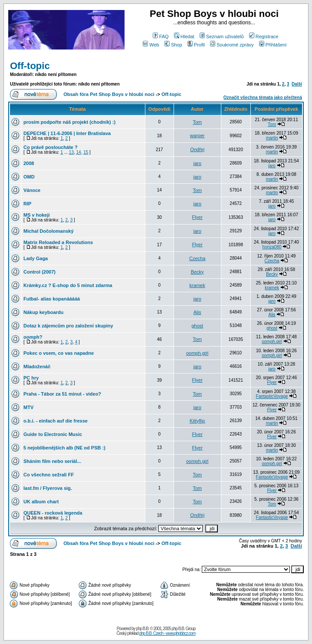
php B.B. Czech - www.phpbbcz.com (167, 633)
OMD (29, 177)
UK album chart (41, 502)
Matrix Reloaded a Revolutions (58, 242)
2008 (29, 163)
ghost (197, 326)
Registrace (264, 36)
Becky (197, 272)
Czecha (197, 258)
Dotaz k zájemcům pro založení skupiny (68, 326)
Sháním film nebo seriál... (52, 461)
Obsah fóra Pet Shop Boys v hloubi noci (109, 94)
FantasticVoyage (272, 396)
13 (71, 152)
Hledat (184, 36)
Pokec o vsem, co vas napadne (59, 353)
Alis (197, 312)
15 (86, 152)
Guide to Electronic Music (53, 434)
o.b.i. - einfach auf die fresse (56, 421)
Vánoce (32, 190)
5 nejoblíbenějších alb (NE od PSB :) (64, 448)
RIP (27, 204)
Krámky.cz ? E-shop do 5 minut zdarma (68, 285)
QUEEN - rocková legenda (53, 513)
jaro (197, 163)
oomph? (33, 337)
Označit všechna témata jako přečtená (263, 97)
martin (272, 138)
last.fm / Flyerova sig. (48, 488)
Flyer (197, 217)
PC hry (31, 378)
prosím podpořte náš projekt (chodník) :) (69, 122)
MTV (28, 407)
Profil (196, 45)
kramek (197, 285)
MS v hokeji (37, 215)
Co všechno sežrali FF (49, 475)
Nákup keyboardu (43, 312)
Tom (197, 122)
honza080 (272, 247)
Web (151, 45)
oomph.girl (272, 342)
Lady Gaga (36, 258)
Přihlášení (273, 45)
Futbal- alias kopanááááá (52, 299)
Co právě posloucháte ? (51, 147)
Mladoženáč (37, 367)
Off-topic (30, 66)
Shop (173, 45)
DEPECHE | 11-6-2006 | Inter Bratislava (67, 133)
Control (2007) (39, 272)
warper (197, 135)
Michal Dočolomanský (49, 231)
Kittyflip (197, 421)
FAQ (161, 36)
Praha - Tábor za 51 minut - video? (62, 394)
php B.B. (142, 629)
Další (297, 84)
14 (79, 152)
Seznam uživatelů (222, 36)
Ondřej (197, 149)
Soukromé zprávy (232, 45)
